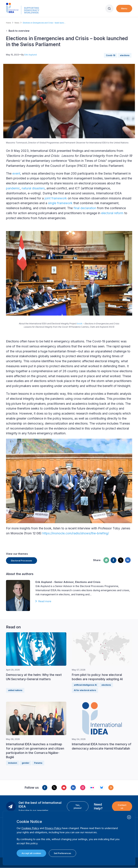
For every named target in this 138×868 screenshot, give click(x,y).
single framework (60, 203)
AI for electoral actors (85, 690)
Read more (45, 601)
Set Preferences (62, 853)
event (16, 173)
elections (125, 55)
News (17, 23)
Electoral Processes (22, 561)
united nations (15, 690)
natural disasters (33, 188)
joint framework (56, 198)
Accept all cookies (31, 853)
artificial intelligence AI (85, 685)
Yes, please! (78, 806)
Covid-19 (111, 55)
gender (26, 763)
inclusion (13, 763)
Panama (38, 763)
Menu (124, 8)
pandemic (13, 188)
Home (8, 23)
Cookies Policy (30, 828)
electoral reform (112, 213)
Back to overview (19, 31)
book (80, 324)
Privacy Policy (53, 828)
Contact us (122, 806)
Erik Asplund (31, 55)
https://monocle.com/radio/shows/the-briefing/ (76, 533)
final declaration (85, 208)
